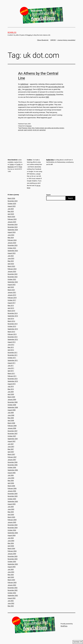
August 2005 (12, 504)
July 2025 (11, 209)
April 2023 (11, 264)
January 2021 (12, 292)
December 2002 (13, 588)
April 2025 (11, 214)
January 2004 (12, 554)
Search (48, 195)
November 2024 (13, 227)
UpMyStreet (24, 84)
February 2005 (12, 520)
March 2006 (11, 486)
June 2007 (11, 447)
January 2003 (12, 585)
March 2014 (11, 321)
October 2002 (12, 593)
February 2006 (12, 488)
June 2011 (11, 368)
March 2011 (11, 373)
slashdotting (40, 95)
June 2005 (11, 509)
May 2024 (11, 238)
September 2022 (13, 282)
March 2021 (11, 290)
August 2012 (12, 342)
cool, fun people (24, 87)
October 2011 (12, 358)
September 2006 (13, 470)
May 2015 (11, 306)
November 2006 (13, 465)
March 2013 (11, 332)
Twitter (12, 164)
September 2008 (13, 407)
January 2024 (12, 243)
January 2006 (12, 491)
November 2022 (13, 277)
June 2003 (11, 572)
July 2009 (11, 392)
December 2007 (13, 431)
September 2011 (13, 360)
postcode (21, 130)
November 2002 (13, 590)
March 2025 (11, 217)
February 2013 (12, 334)
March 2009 (11, 397)
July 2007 (11, 444)
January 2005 (12, 522)
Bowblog (12, 32)
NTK (39, 89)
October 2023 (12, 248)
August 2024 (12, 232)
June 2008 (11, 415)
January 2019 (12, 295)
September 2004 (13, 533)
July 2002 (11, 601)
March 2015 (11, 311)
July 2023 (11, 256)
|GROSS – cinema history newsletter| (63, 40)
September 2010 (13, 381)
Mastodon (11, 167)
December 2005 (13, 494)
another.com (22, 105)
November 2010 (13, 379)
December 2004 (13, 525)
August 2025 (12, 206)
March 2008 (11, 423)
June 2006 (11, 478)
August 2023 (12, 253)
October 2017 (12, 300)
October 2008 (12, 405)
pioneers (62, 128)
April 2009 (11, 394)
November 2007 (13, 434)
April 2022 (11, 287)
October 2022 (12, 279)
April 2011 (11, 371)
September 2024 (13, 230)
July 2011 (11, 366)
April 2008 (11, 420)
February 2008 (12, 426)
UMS (47, 97)
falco (33, 128)
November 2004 (13, 528)
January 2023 (12, 272)
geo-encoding (55, 128)
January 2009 (12, 400)
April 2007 (11, 452)
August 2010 (12, 384)
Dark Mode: (78, 642)
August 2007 (12, 441)
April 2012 (11, 350)
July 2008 (11, 413)
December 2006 (13, 462)
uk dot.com (36, 130)
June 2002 (11, 603)
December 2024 (13, 225)
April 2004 (11, 546)
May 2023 (11, 261)
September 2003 (13, 564)
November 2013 (13, 324)
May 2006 (11, 481)
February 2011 (12, 376)
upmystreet (42, 130)
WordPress (64, 626)
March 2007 (11, 454)
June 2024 (11, 235)
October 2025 (12, 204)
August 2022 (12, 285)
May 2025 (11, 211)
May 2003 (11, 575)
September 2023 (13, 251)
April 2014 (11, 319)
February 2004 (12, 551)
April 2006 (11, 483)
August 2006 (12, 473)
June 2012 (11, 345)
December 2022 (13, 274)
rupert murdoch (28, 130)
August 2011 (12, 363)
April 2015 (11, 308)
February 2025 (12, 219)
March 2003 (11, 580)
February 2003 (12, 583)
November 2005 (13, 496)
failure (30, 128)
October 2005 (12, 499)
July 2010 (11, 386)
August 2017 (12, 303)
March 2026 (11, 198)
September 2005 (13, 501)
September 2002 (13, 596)
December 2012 (13, 337)
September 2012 (13, 339)
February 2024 (12, 240)
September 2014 (13, 316)
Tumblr (18, 164)
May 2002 (11, 606)
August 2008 (12, 410)
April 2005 (11, 515)
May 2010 (11, 389)
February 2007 (12, 457)
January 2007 (12, 460)
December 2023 (13, 245)
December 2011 (13, 353)
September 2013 (13, 329)
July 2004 (11, 538)
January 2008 (12, 428)
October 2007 (12, 436)
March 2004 (11, 549)
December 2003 (13, 556)
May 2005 (11, 512)
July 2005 (11, 507)
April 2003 (11, 577)
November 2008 (13, 402)
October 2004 (12, 530)
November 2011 (13, 355)
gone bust (29, 89)
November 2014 (13, 313)
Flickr (20, 167)
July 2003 (11, 569)
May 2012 (11, 347)
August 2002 (12, 598)
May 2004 (11, 543)
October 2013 (12, 326)
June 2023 (11, 258)
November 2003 (13, 559)
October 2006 (12, 467)
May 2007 (11, 449)
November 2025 (13, 201)
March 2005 (11, 517)
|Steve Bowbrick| (43, 40)
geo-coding (48, 128)
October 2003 (12, 562)
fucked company (40, 128)
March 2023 (11, 266)
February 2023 (12, 269)
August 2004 (12, 535)
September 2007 (13, 439)
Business (29, 126)
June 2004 (11, 541)
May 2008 (11, 418)
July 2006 (11, 475)
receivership (51, 95)
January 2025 (12, 222)
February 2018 (12, 298)
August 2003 (12, 567)
